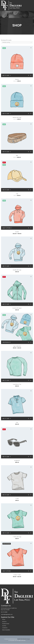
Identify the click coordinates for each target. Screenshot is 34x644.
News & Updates (6, 630)
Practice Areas (6, 624)
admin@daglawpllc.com (7, 614)
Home (14, 29)
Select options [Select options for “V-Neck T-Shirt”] (7, 571)
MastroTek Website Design (24, 639)
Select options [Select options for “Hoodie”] (7, 228)
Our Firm (4, 626)
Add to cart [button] (6, 75)
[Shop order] (17, 42)
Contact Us (5, 628)
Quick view (29, 75)
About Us (4, 622)
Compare (31, 76)
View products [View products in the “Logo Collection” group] (6, 342)
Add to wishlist (31, 48)
